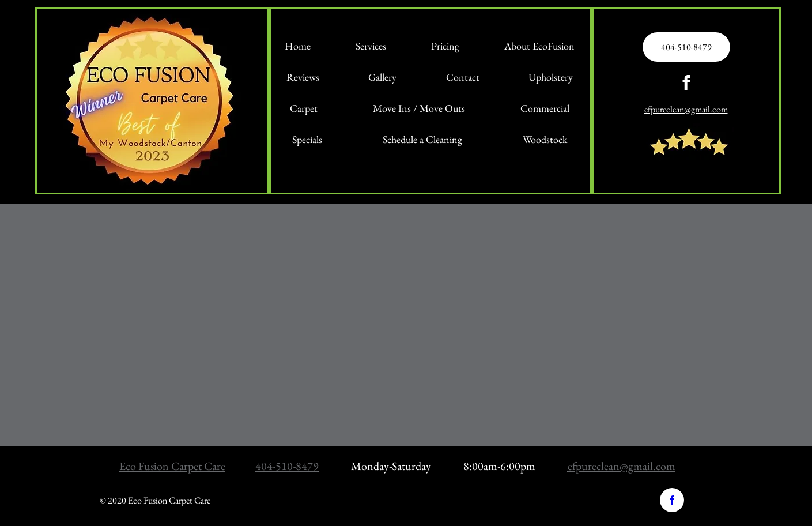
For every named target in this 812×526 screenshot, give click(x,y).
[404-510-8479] (686, 47)
